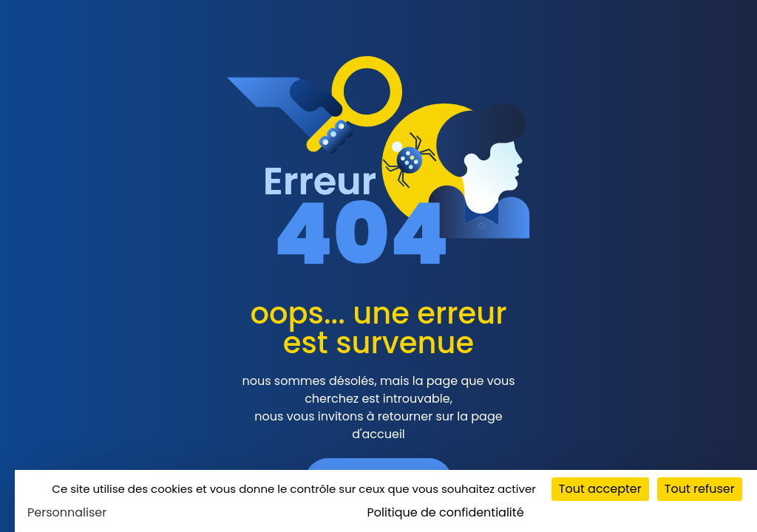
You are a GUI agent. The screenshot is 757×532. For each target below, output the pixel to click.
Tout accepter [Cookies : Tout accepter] (600, 489)
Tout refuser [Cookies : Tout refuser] (700, 489)
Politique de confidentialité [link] (446, 512)
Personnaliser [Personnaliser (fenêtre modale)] (67, 512)
